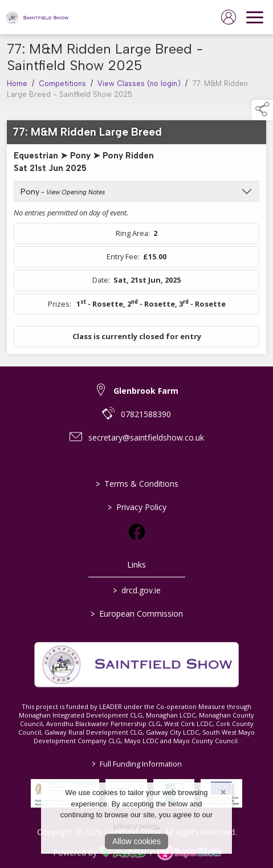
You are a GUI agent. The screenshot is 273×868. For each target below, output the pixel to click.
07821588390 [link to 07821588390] (146, 414)
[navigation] (255, 17)
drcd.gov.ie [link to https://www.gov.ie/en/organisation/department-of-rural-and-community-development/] (137, 590)
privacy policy (135, 826)
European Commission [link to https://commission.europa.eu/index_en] (137, 614)
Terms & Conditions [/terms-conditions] (136, 484)
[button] (262, 110)
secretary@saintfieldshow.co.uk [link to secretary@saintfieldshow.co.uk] (146, 437)
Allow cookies (136, 841)
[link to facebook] (137, 532)
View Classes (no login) (139, 90)
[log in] (229, 17)
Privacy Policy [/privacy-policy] (136, 507)
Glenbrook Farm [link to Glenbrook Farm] (146, 391)
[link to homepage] (37, 17)
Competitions (62, 90)
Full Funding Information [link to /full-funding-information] (137, 764)
